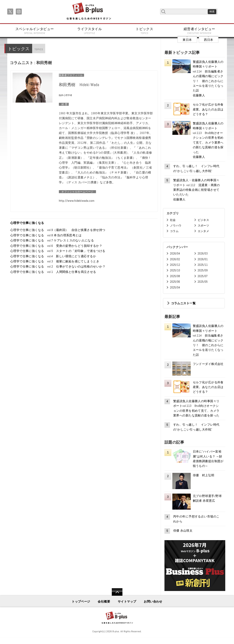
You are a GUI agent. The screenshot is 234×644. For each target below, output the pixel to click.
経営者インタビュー (199, 31)
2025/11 (203, 265)
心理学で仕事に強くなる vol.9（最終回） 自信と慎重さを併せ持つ (58, 230)
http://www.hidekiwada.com (77, 201)
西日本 (209, 40)
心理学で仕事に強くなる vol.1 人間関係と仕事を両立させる (53, 272)
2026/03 (203, 254)
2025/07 (203, 276)
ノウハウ (176, 226)
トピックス (145, 31)
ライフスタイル (90, 31)
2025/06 (175, 282)
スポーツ (203, 226)
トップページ (81, 601)
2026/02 (175, 259)
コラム (174, 231)
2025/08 (175, 276)
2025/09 (203, 270)
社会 (173, 220)
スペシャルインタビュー (35, 31)
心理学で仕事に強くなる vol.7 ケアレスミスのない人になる (52, 240)
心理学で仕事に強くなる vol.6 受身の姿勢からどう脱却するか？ (58, 246)
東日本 (187, 40)
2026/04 (175, 254)
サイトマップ (127, 601)
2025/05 (203, 282)
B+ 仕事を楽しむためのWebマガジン (89, 11)
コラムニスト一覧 (183, 303)
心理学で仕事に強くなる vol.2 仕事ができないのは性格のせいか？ (58, 266)
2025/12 (175, 265)
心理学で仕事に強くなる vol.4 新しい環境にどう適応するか (53, 256)
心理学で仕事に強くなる (27, 223)
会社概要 (104, 601)
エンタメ (203, 231)
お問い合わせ (153, 601)
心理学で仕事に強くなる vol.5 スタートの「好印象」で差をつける (58, 251)
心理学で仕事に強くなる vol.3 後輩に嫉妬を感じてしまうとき (55, 261)
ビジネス (203, 220)
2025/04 (175, 287)
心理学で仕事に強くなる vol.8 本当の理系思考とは (46, 235)
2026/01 (203, 259)
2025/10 (175, 270)
